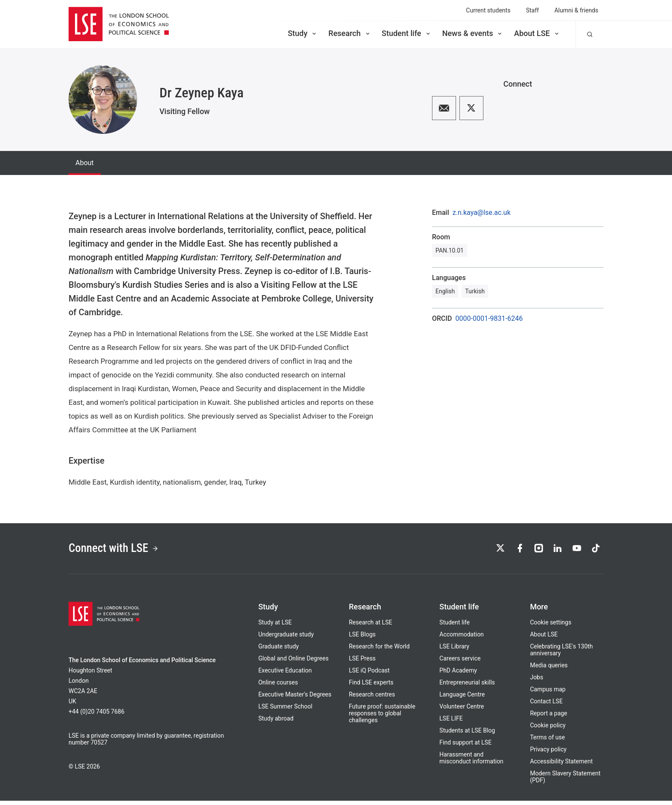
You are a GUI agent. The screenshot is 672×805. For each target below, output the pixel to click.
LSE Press (362, 663)
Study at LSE (275, 627)
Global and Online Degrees (294, 663)
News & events (473, 33)
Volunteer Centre (462, 711)
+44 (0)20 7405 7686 (96, 716)
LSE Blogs (362, 639)
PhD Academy (458, 675)
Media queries (549, 669)
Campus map (548, 693)
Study (303, 33)
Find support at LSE (465, 747)
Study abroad (276, 723)
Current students (488, 10)
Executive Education (285, 675)
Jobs (537, 681)
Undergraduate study (286, 639)
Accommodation (462, 639)
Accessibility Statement (561, 766)
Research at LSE (370, 627)
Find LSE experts (371, 687)
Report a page (549, 718)
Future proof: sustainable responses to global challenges (382, 718)
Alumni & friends (576, 10)
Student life (407, 33)
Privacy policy (548, 754)
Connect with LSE (121, 551)
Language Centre (462, 699)
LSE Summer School (285, 711)
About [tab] (85, 163)
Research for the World (379, 651)
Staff (532, 10)
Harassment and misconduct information (471, 762)
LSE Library (454, 651)
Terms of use (548, 742)
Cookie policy (548, 730)
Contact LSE (546, 706)
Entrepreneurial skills (467, 687)
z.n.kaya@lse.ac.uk (482, 213)
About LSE (537, 33)
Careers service (460, 663)
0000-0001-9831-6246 (489, 319)
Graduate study (279, 651)
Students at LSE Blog (467, 735)
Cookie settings (551, 627)
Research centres (372, 699)
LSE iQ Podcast (369, 675)
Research (349, 33)
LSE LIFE (451, 723)
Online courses (278, 687)
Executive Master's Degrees (295, 699)
